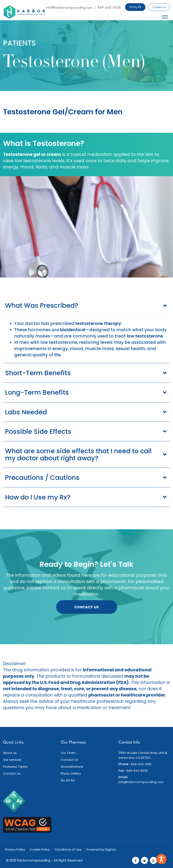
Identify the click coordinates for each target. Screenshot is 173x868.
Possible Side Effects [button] (38, 431)
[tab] (86, 305)
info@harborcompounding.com (69, 7)
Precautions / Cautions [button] (42, 477)
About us (10, 753)
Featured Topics (15, 767)
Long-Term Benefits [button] (37, 392)
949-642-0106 (109, 7)
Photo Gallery (71, 773)
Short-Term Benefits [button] (38, 373)
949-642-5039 (137, 771)
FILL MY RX (68, 780)
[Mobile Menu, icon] (165, 16)
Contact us (159, 7)
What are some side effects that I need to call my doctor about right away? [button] (78, 454)
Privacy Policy (15, 849)
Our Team (68, 753)
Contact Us (86, 607)
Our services (12, 760)
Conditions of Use (68, 849)
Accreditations (72, 767)
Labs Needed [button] (26, 412)
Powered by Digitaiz (101, 849)
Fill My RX (135, 7)
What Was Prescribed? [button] (42, 305)
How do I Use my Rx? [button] (38, 497)
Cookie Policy (40, 849)
